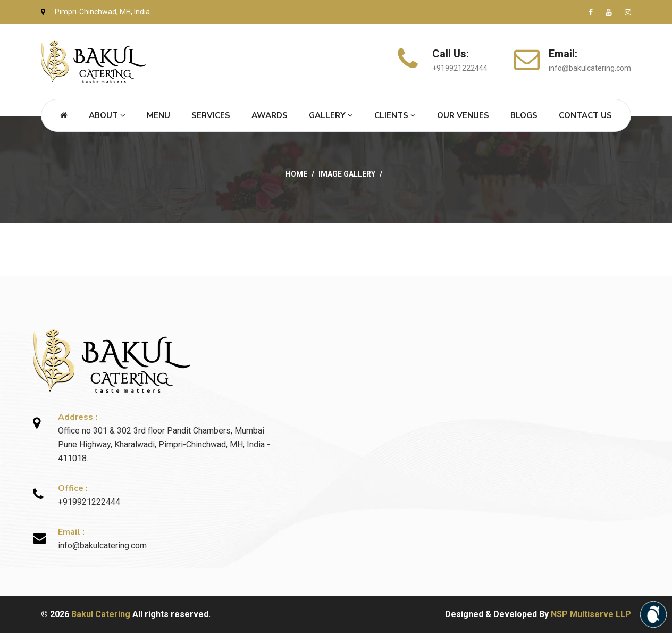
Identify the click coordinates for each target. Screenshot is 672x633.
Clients (395, 115)
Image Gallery (347, 174)
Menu (158, 115)
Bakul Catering (101, 614)
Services (211, 115)
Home (296, 174)
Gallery (331, 115)
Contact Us (585, 115)
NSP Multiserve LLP (591, 614)
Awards (270, 115)
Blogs (524, 115)
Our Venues (463, 115)
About (107, 115)
